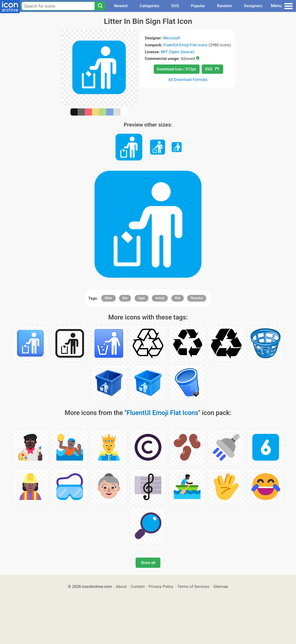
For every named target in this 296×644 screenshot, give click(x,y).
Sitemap (221, 586)
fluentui (197, 298)
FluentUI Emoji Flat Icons (185, 45)
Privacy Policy (161, 586)
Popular (198, 6)
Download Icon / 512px (177, 69)
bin (125, 298)
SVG (175, 6)
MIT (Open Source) (178, 52)
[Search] (100, 6)
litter (108, 298)
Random (225, 6)
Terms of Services (193, 586)
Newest (121, 6)
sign (142, 298)
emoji (160, 298)
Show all (148, 563)
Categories (150, 6)
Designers (253, 6)
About (121, 586)
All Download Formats (188, 80)
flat (178, 298)
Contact (138, 586)
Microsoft (172, 38)
